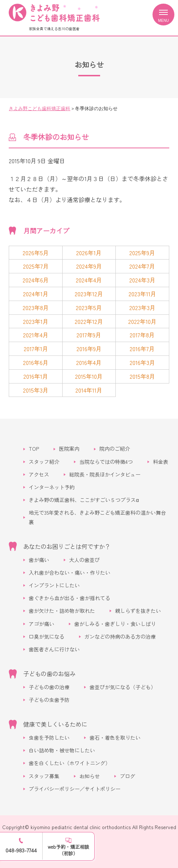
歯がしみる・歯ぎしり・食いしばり (115, 624)
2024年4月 (89, 280)
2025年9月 (142, 253)
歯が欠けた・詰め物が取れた (62, 611)
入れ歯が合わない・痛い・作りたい (70, 572)
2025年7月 (36, 266)
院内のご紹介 (115, 449)
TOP (34, 449)
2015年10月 (89, 376)
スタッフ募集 (44, 776)
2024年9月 (89, 266)
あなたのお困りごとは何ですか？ (67, 546)
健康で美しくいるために (55, 724)
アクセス (39, 474)
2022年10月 (142, 321)
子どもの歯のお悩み (50, 674)
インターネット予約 (52, 487)
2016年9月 (89, 349)
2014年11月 (89, 390)
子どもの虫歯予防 (49, 700)
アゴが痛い (41, 624)
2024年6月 (36, 280)
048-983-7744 (21, 850)
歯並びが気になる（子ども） (123, 687)
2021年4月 (36, 335)
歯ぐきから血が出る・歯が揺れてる (70, 598)
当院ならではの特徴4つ (106, 462)
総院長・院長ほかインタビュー (105, 474)
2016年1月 (36, 376)
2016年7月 (142, 349)
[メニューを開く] (163, 15)
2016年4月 (89, 362)
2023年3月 (142, 308)
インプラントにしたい (54, 585)
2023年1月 (36, 321)
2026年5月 (36, 253)
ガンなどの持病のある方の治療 (120, 636)
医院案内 (69, 449)
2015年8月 (142, 376)
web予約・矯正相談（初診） (68, 850)
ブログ (127, 776)
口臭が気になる (47, 636)
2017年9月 (89, 335)
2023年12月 (89, 294)
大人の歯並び (84, 560)
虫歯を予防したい (49, 738)
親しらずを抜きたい (138, 611)
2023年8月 (36, 308)
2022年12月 (89, 321)
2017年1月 (36, 349)
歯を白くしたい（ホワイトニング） (70, 763)
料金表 (161, 462)
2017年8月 (142, 335)
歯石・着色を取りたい (115, 738)
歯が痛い (39, 560)
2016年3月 (142, 362)
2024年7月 (142, 266)
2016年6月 (36, 362)
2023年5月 (89, 308)
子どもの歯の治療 (49, 687)
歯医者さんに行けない (54, 649)
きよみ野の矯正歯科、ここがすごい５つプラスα (84, 500)
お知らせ (90, 776)
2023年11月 (142, 294)
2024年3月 (142, 280)
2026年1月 (89, 253)
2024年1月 (36, 294)
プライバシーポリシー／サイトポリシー (75, 789)
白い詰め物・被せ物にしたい (62, 750)
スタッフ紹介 (44, 462)
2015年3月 (36, 390)
